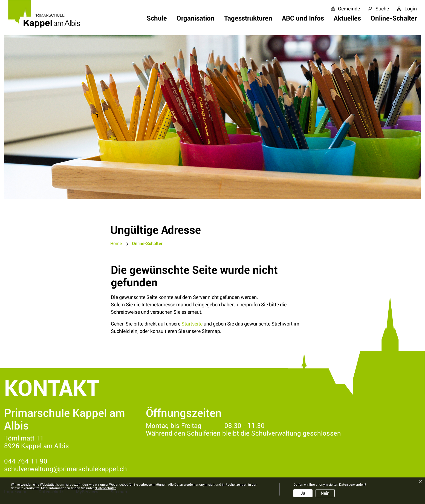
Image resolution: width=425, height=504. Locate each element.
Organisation (196, 18)
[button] (147, 244)
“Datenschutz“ (105, 488)
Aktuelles (347, 18)
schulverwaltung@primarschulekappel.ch (66, 469)
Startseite (192, 324)
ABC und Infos (303, 18)
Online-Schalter (394, 18)
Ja (303, 493)
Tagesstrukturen (248, 18)
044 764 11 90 (26, 461)
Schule (157, 18)
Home (116, 244)
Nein (325, 493)
